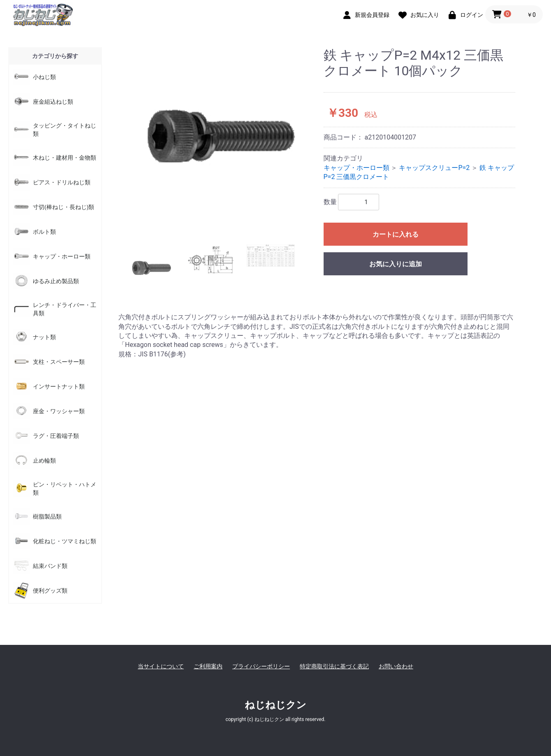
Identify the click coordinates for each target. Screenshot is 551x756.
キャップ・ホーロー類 (357, 168)
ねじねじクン (275, 705)
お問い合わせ (396, 666)
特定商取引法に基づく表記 (334, 666)
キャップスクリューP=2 (434, 168)
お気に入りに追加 (396, 264)
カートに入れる (396, 234)
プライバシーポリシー (261, 666)
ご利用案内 (208, 666)
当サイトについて (161, 666)
